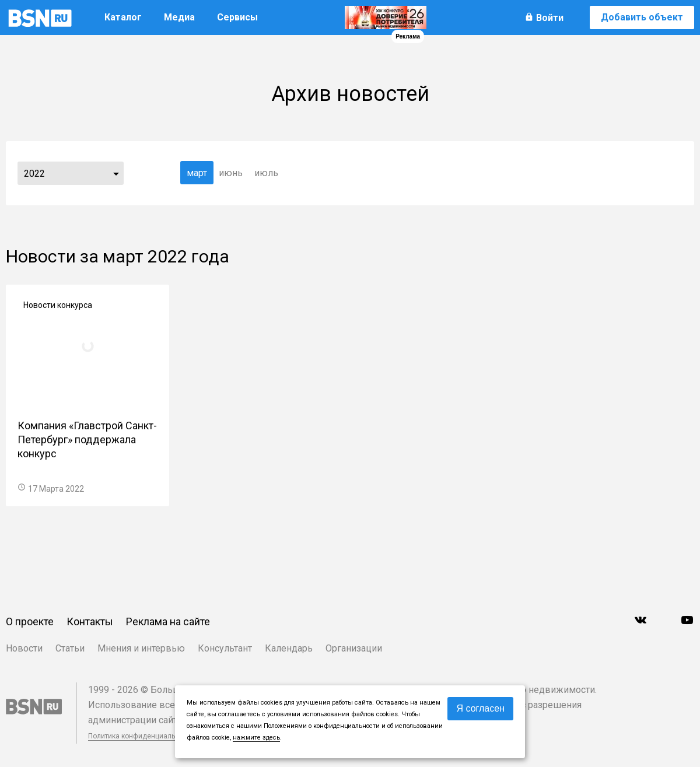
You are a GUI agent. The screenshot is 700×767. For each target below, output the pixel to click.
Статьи (70, 648)
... (116, 173)
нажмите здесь (256, 738)
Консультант (225, 648)
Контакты (90, 621)
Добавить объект (642, 17)
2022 (34, 174)
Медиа (179, 17)
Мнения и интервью (141, 648)
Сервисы (237, 17)
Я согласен (480, 708)
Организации (354, 648)
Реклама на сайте (168, 621)
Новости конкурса (58, 305)
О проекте (30, 621)
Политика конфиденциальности (141, 736)
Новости (24, 648)
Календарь (289, 648)
